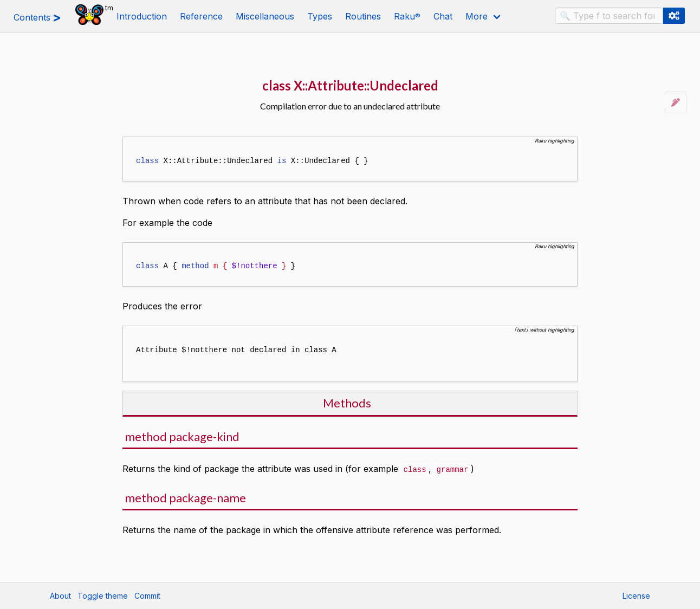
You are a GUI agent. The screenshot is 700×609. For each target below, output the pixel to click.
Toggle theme (103, 596)
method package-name (185, 497)
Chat (443, 16)
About (60, 596)
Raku (407, 16)
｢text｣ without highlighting (544, 330)
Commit (147, 596)
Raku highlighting (555, 141)
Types (320, 16)
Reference (201, 16)
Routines (363, 16)
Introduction (142, 16)
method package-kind (182, 436)
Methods (347, 403)
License (636, 596)
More (477, 16)
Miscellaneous (265, 16)
